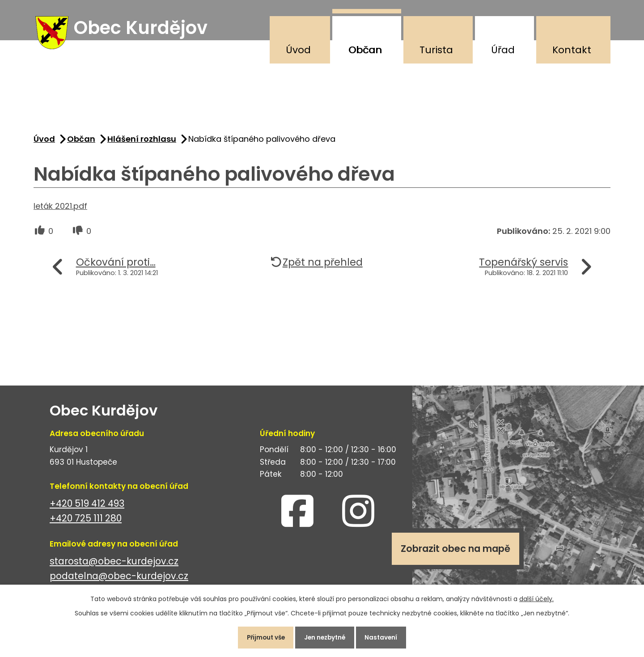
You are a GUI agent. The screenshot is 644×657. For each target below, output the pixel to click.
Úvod (298, 50)
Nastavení (387, 636)
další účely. (536, 597)
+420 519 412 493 (87, 507)
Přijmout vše (261, 636)
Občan (365, 50)
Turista (436, 50)
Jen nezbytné (326, 636)
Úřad (503, 50)
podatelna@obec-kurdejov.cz (119, 580)
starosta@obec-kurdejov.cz (114, 565)
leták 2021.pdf (60, 210)
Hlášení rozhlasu (142, 142)
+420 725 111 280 (86, 522)
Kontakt (572, 50)
